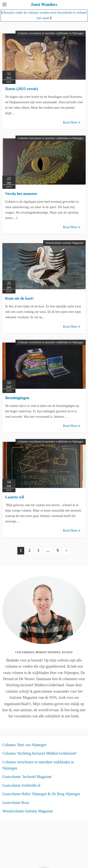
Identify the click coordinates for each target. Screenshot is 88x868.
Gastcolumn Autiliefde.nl (21, 785)
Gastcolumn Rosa (16, 803)
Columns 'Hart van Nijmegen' (25, 745)
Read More (72, 122)
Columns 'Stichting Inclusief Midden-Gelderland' (39, 753)
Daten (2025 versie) (22, 89)
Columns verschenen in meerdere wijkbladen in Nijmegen (51, 33)
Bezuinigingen (17, 398)
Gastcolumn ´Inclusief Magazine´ (28, 777)
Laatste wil (15, 497)
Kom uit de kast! (19, 298)
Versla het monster (21, 194)
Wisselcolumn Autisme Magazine (64, 243)
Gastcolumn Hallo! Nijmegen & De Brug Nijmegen (41, 794)
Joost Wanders (44, 4)
